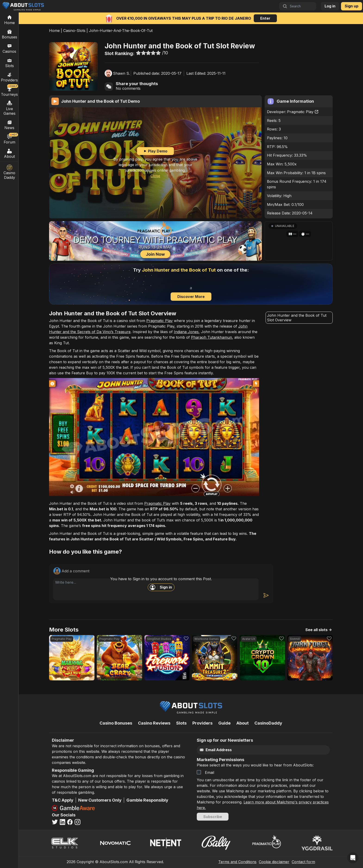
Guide (224, 723)
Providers (202, 723)
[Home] (9, 20)
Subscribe (213, 817)
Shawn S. (121, 73)
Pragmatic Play (303, 112)
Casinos (9, 48)
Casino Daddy (9, 172)
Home (54, 31)
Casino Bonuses (116, 723)
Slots (9, 63)
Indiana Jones (186, 332)
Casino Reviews (154, 723)
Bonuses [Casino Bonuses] (9, 34)
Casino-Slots (74, 31)
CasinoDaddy (268, 723)
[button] (299, 241)
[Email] (254, 750)
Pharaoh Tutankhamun (211, 337)
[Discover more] (191, 284)
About (9, 153)
